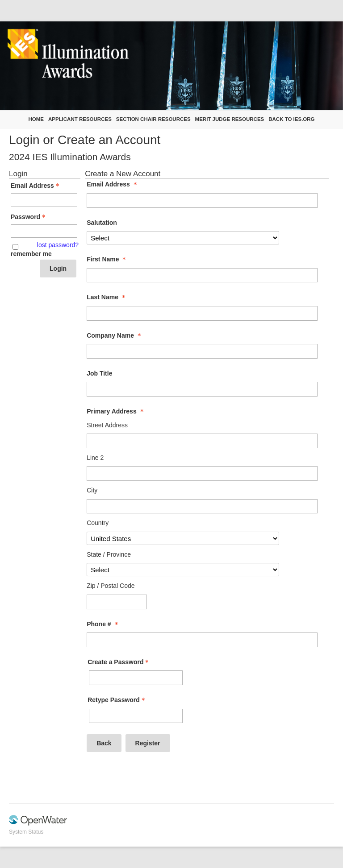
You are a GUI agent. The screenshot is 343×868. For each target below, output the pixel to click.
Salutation (102, 223)
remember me (31, 254)
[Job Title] (202, 389)
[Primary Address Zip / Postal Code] (117, 602)
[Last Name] (202, 313)
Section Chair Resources (153, 119)
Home (36, 119)
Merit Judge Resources (230, 119)
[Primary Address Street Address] (202, 441)
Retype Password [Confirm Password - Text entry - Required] (117, 700)
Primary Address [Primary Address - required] (116, 411)
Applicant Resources (80, 119)
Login (58, 269)
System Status (26, 832)
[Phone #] (202, 640)
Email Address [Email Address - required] (113, 184)
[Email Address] (202, 200)
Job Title (99, 373)
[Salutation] (183, 238)
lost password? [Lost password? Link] (58, 245)
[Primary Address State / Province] (183, 570)
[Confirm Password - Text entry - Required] (136, 716)
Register (148, 743)
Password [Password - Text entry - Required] (29, 217)
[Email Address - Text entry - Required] (44, 200)
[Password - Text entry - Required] (44, 231)
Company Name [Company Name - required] (115, 335)
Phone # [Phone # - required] (103, 624)
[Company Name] (202, 351)
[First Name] (202, 275)
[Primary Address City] (202, 506)
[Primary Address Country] (183, 538)
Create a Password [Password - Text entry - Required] (119, 662)
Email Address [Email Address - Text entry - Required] (36, 186)
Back (104, 743)
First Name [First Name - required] (107, 259)
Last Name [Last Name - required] (107, 297)
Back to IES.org (291, 119)
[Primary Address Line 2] (202, 473)
